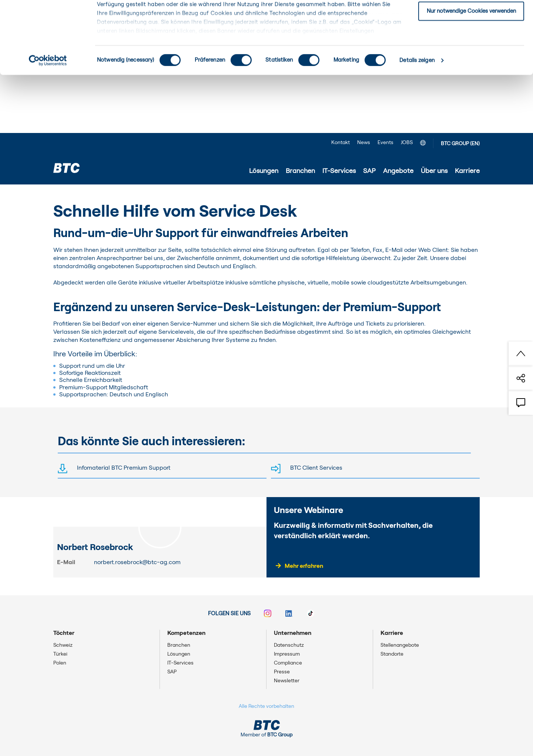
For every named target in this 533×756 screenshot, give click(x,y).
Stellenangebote (400, 645)
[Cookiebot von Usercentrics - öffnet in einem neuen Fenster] (48, 119)
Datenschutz (289, 645)
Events (385, 143)
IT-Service (136, 195)
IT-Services (101, 195)
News (364, 143)
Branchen (179, 645)
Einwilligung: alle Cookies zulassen (471, 18)
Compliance (288, 663)
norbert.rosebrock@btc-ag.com (137, 562)
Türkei (60, 654)
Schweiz (63, 645)
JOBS (407, 143)
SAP (172, 672)
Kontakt (341, 143)
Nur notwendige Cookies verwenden (471, 69)
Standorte (392, 654)
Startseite (66, 195)
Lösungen (179, 654)
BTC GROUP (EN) (460, 144)
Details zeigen (417, 118)
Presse (282, 672)
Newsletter (287, 681)
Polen (60, 663)
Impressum (287, 654)
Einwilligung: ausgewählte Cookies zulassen (471, 44)
